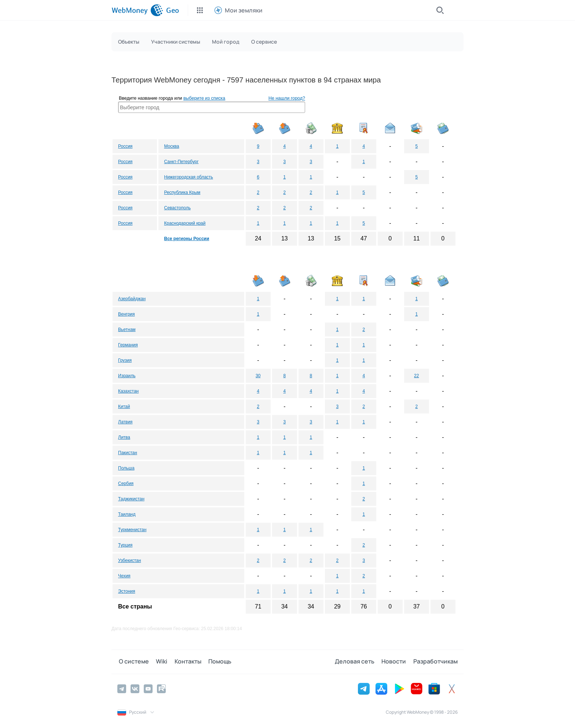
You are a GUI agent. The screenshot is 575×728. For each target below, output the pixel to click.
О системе (132, 662)
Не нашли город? (287, 98)
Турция (125, 545)
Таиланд (127, 514)
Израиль (127, 376)
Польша (126, 468)
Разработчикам (435, 662)
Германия (128, 345)
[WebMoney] (137, 10)
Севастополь (177, 208)
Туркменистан (132, 530)
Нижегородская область (188, 177)
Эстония (127, 591)
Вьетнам (127, 330)
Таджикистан (131, 499)
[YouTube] (148, 688)
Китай (124, 407)
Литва (124, 437)
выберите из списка (204, 98)
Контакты (184, 662)
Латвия (125, 422)
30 (258, 376)
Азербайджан (132, 299)
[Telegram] (122, 688)
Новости (395, 662)
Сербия (126, 484)
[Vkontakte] (135, 688)
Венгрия (127, 314)
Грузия (125, 360)
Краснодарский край (185, 223)
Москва (171, 146)
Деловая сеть (357, 662)
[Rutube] (161, 688)
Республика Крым (182, 192)
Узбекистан (129, 560)
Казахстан (128, 391)
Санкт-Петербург (181, 162)
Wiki (159, 662)
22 (416, 376)
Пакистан (128, 453)
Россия (125, 146)
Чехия (124, 576)
